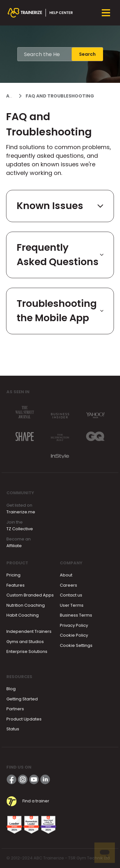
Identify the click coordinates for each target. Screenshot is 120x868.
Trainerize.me (21, 512)
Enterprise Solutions (27, 651)
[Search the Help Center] (45, 54)
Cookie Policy (74, 635)
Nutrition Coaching (26, 605)
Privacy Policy (74, 625)
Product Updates (24, 719)
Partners (15, 709)
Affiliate (14, 546)
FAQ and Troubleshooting (60, 96)
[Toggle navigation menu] (106, 13)
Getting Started (22, 699)
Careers (68, 585)
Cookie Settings (76, 645)
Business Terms (76, 615)
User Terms (72, 605)
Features (16, 585)
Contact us (71, 595)
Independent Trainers (29, 631)
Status (13, 729)
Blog (11, 689)
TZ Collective (20, 529)
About (66, 575)
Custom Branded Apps (30, 595)
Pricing (13, 575)
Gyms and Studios (25, 642)
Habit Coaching (23, 615)
